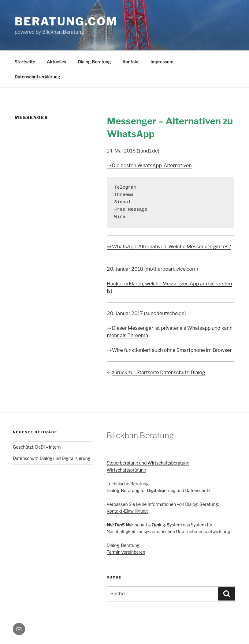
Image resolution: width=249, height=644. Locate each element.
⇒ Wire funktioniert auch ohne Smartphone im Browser (169, 350)
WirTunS (116, 525)
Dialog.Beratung (94, 62)
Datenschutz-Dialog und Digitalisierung (52, 458)
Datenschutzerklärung (37, 77)
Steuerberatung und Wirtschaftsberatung (148, 463)
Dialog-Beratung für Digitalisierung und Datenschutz (159, 490)
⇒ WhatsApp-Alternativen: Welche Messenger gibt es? (169, 247)
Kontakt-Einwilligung (127, 511)
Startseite (25, 62)
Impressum (162, 62)
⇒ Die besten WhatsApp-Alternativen (149, 166)
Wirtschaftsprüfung (126, 470)
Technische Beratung (128, 484)
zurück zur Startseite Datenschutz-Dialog (159, 373)
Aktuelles (56, 62)
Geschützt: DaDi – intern (37, 447)
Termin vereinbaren (126, 552)
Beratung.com (66, 21)
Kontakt (131, 62)
